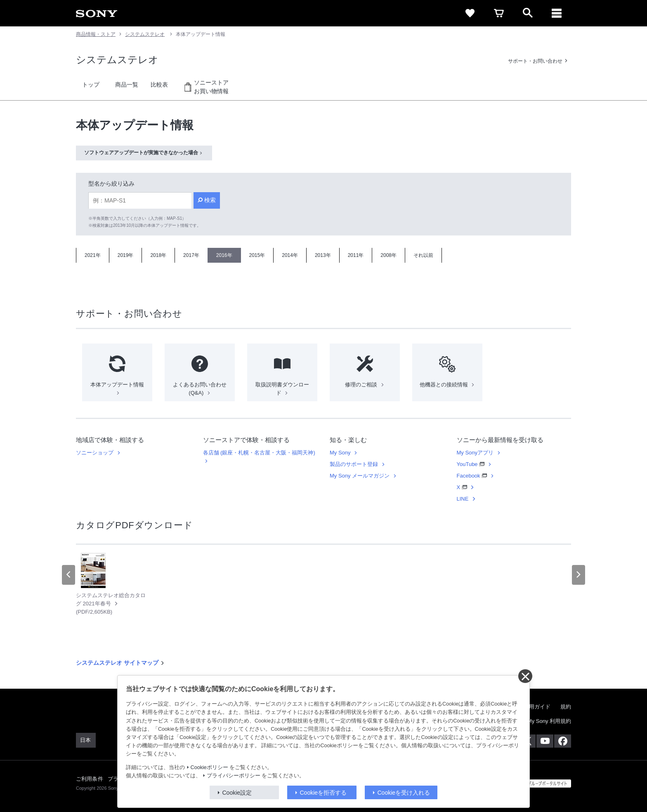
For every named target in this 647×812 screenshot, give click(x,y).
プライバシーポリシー (234, 776)
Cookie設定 (237, 793)
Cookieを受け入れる (404, 793)
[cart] (499, 13)
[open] (528, 13)
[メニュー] (557, 13)
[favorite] (470, 13)
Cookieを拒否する (323, 793)
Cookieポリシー (209, 767)
